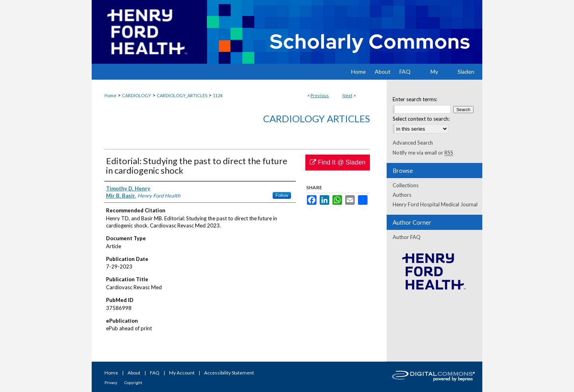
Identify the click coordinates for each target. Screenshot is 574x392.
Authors (402, 195)
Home (110, 95)
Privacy (111, 382)
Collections (406, 185)
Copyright (133, 382)
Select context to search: (421, 119)
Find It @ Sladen (338, 162)
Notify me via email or (423, 153)
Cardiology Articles (316, 119)
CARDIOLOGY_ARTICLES (182, 95)
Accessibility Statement (229, 373)
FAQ (155, 373)
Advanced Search (413, 143)
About (134, 373)
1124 (218, 95)
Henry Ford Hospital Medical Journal (435, 204)
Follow (282, 195)
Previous (320, 95)
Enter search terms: (415, 99)
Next (347, 95)
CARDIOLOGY (137, 95)
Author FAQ (407, 237)
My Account (182, 373)
